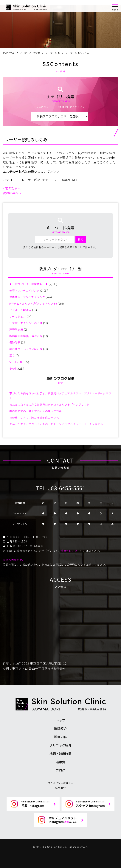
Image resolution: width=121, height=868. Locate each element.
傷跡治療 (15, 342)
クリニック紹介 (60, 745)
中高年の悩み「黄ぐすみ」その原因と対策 (36, 411)
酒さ (12, 355)
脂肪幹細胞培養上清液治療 (26, 336)
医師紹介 (60, 728)
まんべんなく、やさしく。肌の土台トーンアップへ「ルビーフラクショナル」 (58, 424)
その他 (13, 368)
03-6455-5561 (68, 488)
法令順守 (60, 788)
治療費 (60, 762)
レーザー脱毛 (31, 180)
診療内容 (60, 737)
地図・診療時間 (60, 754)
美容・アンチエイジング (24, 290)
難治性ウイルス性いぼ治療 (26, 349)
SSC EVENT (17, 362)
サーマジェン (18, 316)
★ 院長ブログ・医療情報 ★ (29, 284)
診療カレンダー (70, 551)
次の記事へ (11, 193)
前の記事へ (13, 188)
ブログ (60, 770)
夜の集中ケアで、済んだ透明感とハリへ (34, 418)
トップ (60, 720)
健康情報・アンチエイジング (27, 297)
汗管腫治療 (16, 329)
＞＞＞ (55, 172)
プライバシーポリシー (60, 783)
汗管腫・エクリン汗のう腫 (26, 323)
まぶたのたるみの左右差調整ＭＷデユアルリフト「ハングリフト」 (51, 405)
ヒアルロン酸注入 (20, 310)
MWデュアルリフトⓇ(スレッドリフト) (33, 304)
